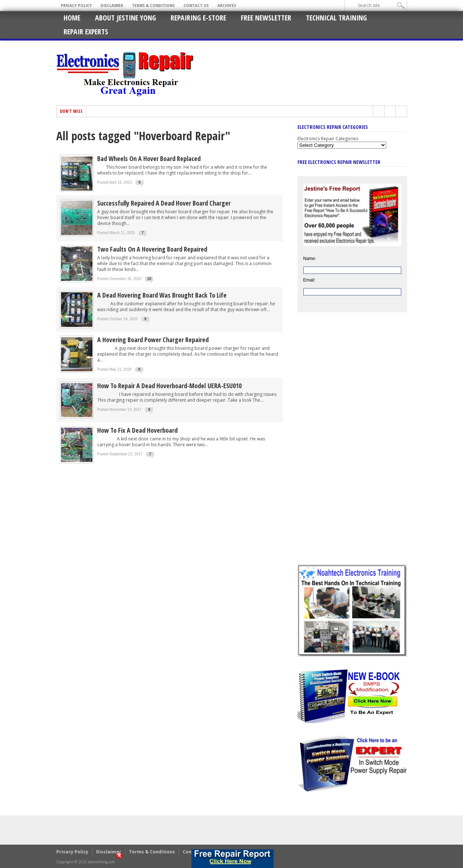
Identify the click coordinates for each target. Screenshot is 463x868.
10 (149, 279)
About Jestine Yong (126, 18)
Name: (310, 259)
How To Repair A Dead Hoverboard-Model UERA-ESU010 (169, 386)
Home (72, 18)
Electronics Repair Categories (328, 139)
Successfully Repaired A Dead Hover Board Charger (165, 203)
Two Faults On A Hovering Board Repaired (152, 249)
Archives (227, 5)
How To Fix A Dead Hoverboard (137, 430)
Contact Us (196, 5)
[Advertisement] (352, 444)
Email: (309, 280)
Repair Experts (86, 32)
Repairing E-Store (198, 18)
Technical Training (336, 18)
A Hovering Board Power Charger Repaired (153, 340)
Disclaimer (112, 5)
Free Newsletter (266, 18)
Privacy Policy (76, 5)
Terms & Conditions (153, 5)
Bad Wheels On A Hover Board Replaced (149, 158)
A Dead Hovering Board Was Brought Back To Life (162, 295)
